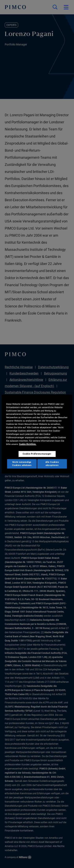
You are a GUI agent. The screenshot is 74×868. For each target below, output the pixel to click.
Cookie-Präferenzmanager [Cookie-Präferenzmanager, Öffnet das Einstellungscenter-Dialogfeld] (37, 454)
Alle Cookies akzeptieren (52, 464)
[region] (37, 434)
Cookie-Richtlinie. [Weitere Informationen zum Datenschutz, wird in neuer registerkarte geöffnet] (28, 444)
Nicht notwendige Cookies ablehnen (22, 464)
